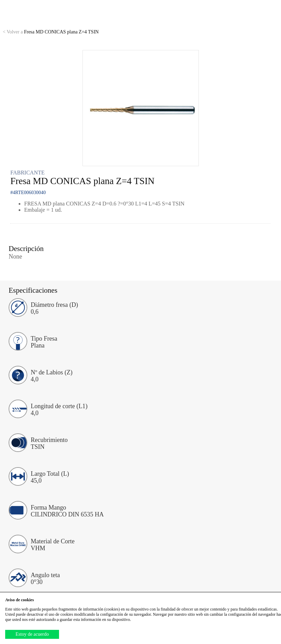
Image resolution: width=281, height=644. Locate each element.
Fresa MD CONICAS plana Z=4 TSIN (51, 32)
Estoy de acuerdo (32, 634)
